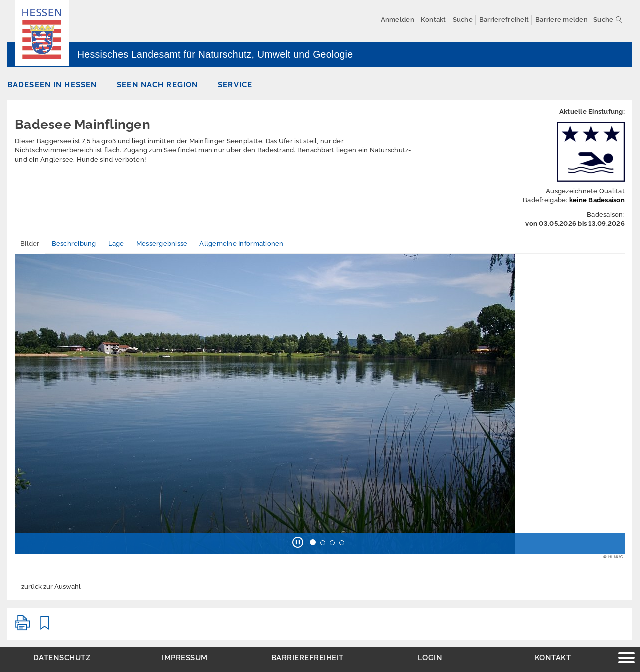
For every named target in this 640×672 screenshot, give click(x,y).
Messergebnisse (162, 244)
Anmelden (398, 20)
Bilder (30, 244)
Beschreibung (74, 244)
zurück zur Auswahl (51, 586)
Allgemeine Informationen (241, 244)
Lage (116, 244)
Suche (603, 20)
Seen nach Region (157, 85)
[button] (298, 543)
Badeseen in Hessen (52, 85)
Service (235, 85)
